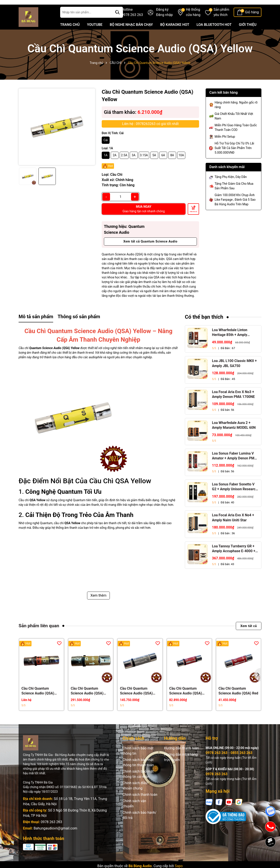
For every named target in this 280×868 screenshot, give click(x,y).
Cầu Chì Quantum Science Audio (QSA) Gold (87, 701)
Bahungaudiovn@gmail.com (55, 838)
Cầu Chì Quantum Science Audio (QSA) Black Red (186, 701)
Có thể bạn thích (204, 327)
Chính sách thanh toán (140, 804)
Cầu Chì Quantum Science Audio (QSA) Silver (136, 701)
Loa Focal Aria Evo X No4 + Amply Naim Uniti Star (233, 528)
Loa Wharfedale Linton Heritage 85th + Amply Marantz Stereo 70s (230, 343)
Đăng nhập (164, 25)
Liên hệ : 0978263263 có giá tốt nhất (150, 134)
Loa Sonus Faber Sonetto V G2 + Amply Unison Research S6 (235, 497)
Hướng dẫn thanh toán (181, 758)
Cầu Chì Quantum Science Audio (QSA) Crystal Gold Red (38, 701)
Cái (106, 150)
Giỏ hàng (252, 22)
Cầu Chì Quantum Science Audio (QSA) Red (238, 701)
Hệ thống (193, 23)
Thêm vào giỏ (193, 222)
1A (106, 165)
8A (172, 165)
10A (181, 165)
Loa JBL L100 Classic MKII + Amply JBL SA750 (234, 373)
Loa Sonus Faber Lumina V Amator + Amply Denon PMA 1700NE (234, 466)
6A (163, 165)
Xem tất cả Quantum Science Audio (150, 251)
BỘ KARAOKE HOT (175, 35)
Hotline (132, 23)
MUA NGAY (144, 219)
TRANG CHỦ (70, 35)
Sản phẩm (221, 23)
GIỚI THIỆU (248, 35)
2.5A (124, 165)
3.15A (144, 165)
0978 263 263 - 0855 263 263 (229, 763)
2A (115, 165)
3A (134, 165)
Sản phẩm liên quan (39, 636)
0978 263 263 (51, 832)
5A (154, 165)
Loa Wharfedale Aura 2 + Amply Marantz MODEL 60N (234, 435)
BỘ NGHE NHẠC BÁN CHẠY (131, 35)
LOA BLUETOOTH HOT (214, 35)
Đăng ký (162, 20)
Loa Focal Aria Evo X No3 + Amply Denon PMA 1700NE (233, 404)
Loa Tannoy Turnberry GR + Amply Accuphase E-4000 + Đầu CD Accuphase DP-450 (234, 559)
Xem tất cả (249, 636)
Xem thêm (99, 605)
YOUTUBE (95, 35)
